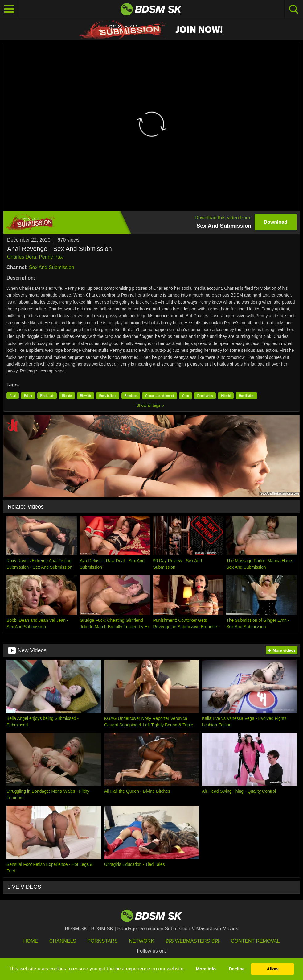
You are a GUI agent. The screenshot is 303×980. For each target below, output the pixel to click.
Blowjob (86, 396)
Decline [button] (237, 969)
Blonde (67, 396)
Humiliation (246, 396)
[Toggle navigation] (9, 9)
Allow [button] (272, 969)
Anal (13, 396)
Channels (63, 941)
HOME (31, 941)
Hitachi (226, 396)
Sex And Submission (52, 267)
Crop (186, 396)
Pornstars (102, 941)
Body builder (108, 396)
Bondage (131, 396)
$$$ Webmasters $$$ (193, 941)
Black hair (47, 396)
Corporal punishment (160, 396)
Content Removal (255, 941)
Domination (205, 396)
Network (141, 941)
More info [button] (206, 969)
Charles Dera (22, 257)
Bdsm (28, 396)
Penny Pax (51, 257)
